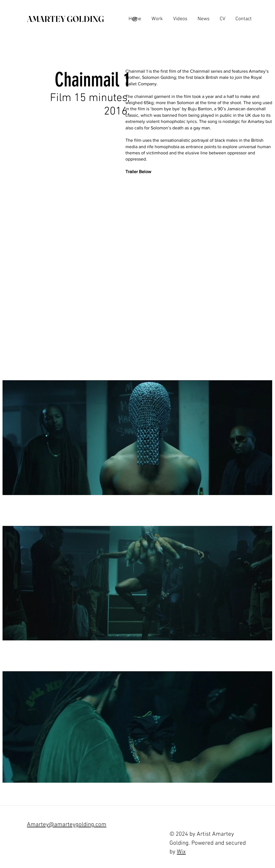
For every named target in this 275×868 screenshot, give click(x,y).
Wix (181, 852)
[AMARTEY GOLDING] (66, 19)
